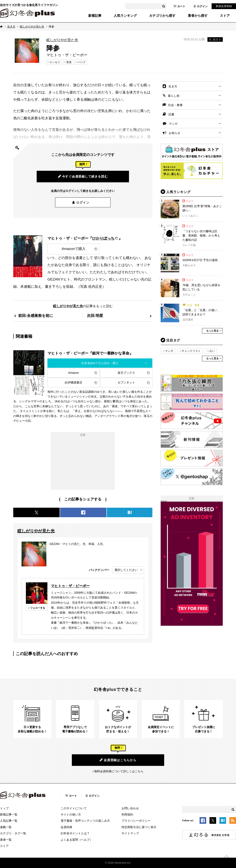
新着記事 (95, 16)
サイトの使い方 (71, 814)
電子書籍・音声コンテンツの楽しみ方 (85, 821)
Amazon (74, 373)
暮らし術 (174, 96)
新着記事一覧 (9, 814)
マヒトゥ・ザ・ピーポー (70, 586)
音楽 (69, 62)
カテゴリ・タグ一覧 (13, 833)
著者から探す (198, 16)
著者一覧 (6, 840)
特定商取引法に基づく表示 (139, 827)
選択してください (126, 570)
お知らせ (175, 133)
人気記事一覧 (9, 821)
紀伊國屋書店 (73, 382)
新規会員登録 (224, 6)
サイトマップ (130, 833)
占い (212, 351)
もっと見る (212, 331)
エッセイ (55, 62)
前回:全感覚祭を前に (36, 316)
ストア (225, 16)
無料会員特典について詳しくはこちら (119, 771)
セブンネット (126, 382)
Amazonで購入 (74, 249)
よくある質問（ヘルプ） (77, 840)
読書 (171, 114)
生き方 (11, 27)
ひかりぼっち (103, 238)
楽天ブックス (126, 373)
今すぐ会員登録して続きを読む (83, 176)
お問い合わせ (130, 808)
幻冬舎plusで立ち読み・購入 (100, 363)
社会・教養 (175, 105)
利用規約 (127, 814)
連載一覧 (6, 827)
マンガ (173, 124)
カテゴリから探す (162, 16)
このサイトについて (74, 808)
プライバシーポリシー (136, 821)
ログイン (201, 6)
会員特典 (66, 827)
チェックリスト (191, 351)
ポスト (215, 39)
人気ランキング (125, 16)
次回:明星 (95, 316)
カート (179, 6)
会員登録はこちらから (118, 760)
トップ (4, 808)
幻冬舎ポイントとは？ (75, 833)
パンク (82, 62)
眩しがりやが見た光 (32, 27)
